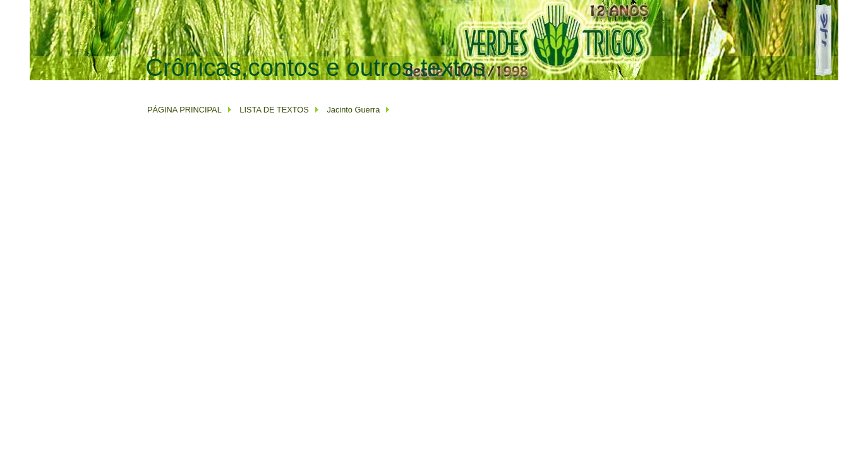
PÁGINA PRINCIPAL (184, 110)
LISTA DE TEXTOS (273, 110)
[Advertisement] (375, 86)
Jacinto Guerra (353, 110)
